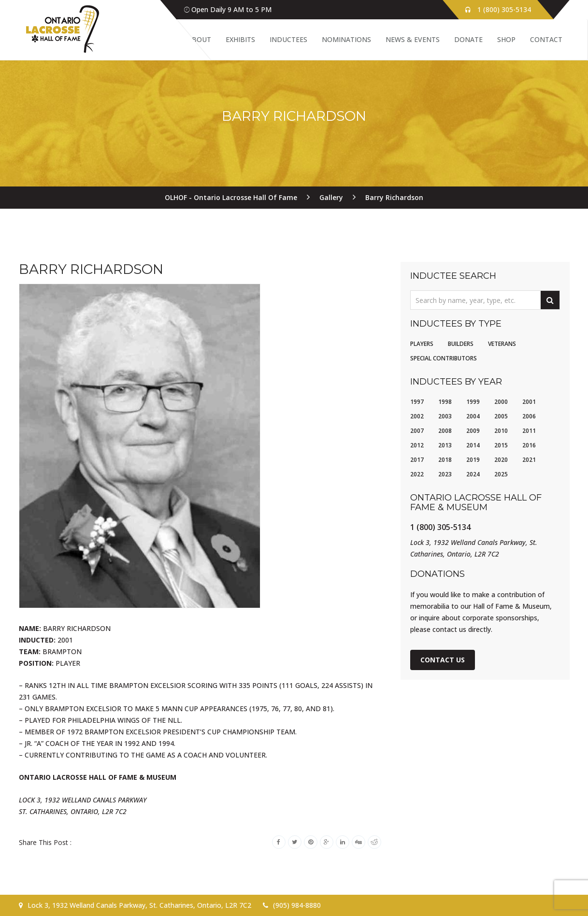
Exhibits (240, 39)
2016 (529, 445)
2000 (501, 402)
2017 (417, 460)
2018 (445, 460)
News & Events (413, 39)
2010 (501, 431)
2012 (417, 445)
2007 (417, 431)
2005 (501, 416)
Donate (468, 39)
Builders (461, 344)
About (199, 39)
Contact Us (443, 660)
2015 (501, 445)
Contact (546, 39)
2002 (417, 416)
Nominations (346, 39)
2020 (501, 460)
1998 (445, 402)
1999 (473, 402)
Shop (506, 39)
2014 (473, 445)
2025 (501, 474)
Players (422, 344)
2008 (445, 431)
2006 (529, 416)
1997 (417, 402)
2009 (473, 431)
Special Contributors (444, 358)
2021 (529, 460)
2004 (473, 416)
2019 (473, 460)
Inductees (288, 39)
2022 (417, 474)
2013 (445, 445)
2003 (445, 416)
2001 (529, 402)
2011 (529, 431)
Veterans (502, 344)
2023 (445, 474)
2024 (473, 474)
